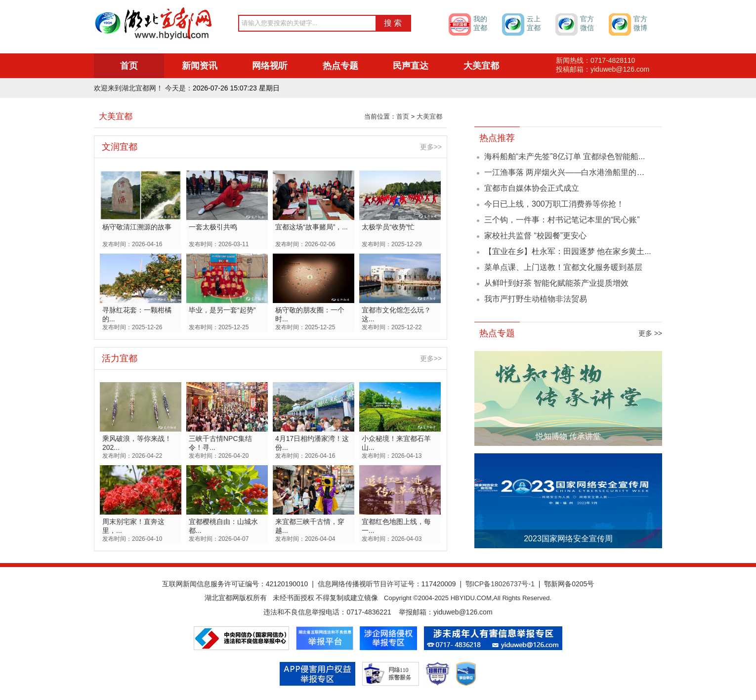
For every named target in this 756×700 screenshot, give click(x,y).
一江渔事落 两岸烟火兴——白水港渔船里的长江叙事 (576, 172)
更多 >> (650, 333)
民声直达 (411, 66)
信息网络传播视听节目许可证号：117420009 (387, 584)
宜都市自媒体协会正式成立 (532, 188)
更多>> (431, 147)
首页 (129, 66)
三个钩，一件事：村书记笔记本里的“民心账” (562, 220)
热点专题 (340, 66)
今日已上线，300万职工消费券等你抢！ (554, 204)
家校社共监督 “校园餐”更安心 (535, 236)
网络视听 (270, 66)
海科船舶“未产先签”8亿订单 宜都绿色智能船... (565, 156)
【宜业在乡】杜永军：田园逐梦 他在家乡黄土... (568, 251)
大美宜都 (481, 66)
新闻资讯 (200, 66)
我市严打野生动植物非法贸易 (536, 299)
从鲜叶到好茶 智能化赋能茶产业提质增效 (556, 283)
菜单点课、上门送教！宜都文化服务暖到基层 (563, 267)
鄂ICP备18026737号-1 (500, 584)
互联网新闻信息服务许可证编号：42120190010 (235, 584)
